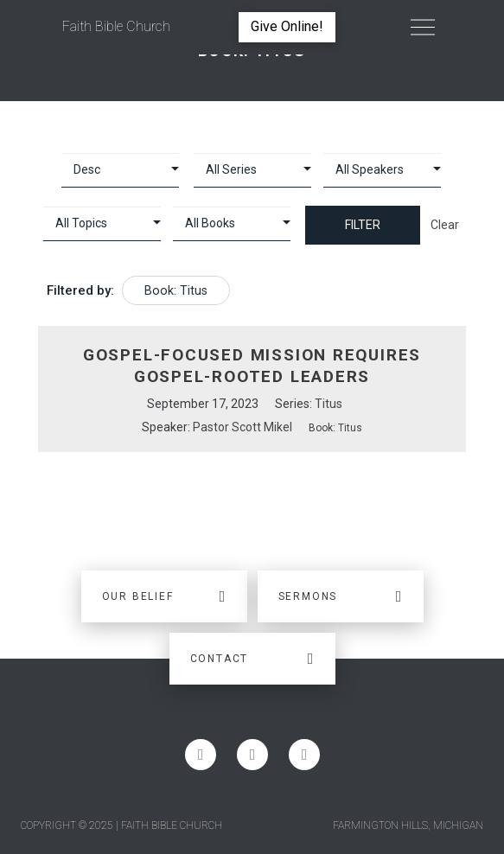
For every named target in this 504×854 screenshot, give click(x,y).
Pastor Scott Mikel (242, 427)
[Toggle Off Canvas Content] (423, 27)
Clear (445, 225)
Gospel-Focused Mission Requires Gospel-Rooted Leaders (252, 366)
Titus (329, 404)
